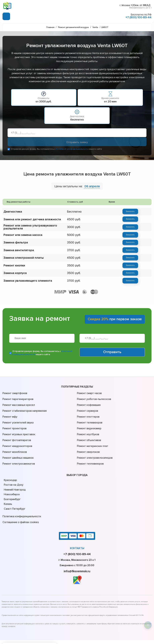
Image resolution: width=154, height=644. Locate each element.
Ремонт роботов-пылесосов (94, 396)
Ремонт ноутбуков (87, 424)
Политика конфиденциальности (21, 499)
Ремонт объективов (89, 429)
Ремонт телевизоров (89, 415)
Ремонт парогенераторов (18, 396)
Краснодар (10, 463)
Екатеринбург (12, 482)
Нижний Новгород (14, 473)
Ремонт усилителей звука (17, 415)
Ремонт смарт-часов (89, 391)
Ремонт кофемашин (88, 400)
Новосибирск (12, 477)
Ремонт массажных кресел (18, 400)
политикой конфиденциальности (72, 150)
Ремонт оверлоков (88, 438)
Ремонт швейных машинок (18, 443)
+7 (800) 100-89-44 (138, 17)
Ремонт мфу (9, 410)
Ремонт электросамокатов (18, 447)
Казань (8, 487)
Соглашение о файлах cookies (20, 504)
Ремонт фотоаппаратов (16, 429)
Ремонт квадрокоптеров (17, 433)
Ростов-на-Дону (13, 468)
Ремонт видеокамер (89, 419)
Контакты (77, 529)
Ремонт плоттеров (88, 410)
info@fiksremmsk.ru (77, 552)
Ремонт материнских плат (92, 433)
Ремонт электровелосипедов (94, 443)
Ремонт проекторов (14, 419)
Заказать (128, 212)
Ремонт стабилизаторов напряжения (24, 405)
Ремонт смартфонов (14, 391)
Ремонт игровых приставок (18, 424)
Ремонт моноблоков (14, 438)
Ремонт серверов (87, 405)
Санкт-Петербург (14, 492)
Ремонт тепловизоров (90, 447)
